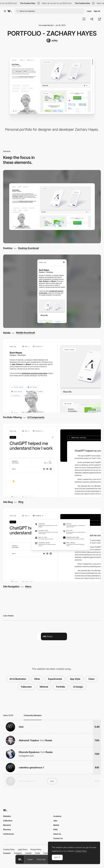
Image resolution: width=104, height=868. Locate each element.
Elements (7, 825)
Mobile (7, 333)
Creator (30, 859)
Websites (7, 816)
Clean (91, 679)
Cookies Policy (9, 849)
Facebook (47, 853)
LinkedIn (28, 853)
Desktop (8, 248)
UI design (78, 687)
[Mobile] (52, 291)
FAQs (55, 829)
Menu (28, 587)
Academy (57, 816)
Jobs (55, 821)
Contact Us (58, 838)
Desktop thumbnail (28, 248)
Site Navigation (11, 587)
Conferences (9, 834)
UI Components (36, 417)
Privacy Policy (36, 849)
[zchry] (52, 40)
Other (37, 679)
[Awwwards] (10, 11)
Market (56, 825)
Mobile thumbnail (25, 333)
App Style (75, 679)
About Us (57, 834)
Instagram (18, 853)
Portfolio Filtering (12, 417)
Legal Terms (23, 849)
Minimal (44, 687)
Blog (21, 502)
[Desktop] (52, 207)
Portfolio (61, 687)
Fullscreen (26, 687)
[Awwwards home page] (20, 859)
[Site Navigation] (52, 545)
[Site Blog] (52, 460)
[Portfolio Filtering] (52, 376)
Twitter (37, 853)
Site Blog (8, 502)
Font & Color (41, 859)
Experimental (55, 679)
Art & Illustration (18, 679)
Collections (8, 821)
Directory (7, 829)
